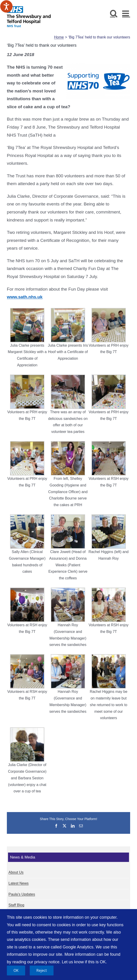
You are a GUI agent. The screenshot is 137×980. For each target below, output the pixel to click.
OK (16, 970)
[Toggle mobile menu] (126, 13)
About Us (16, 872)
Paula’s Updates (22, 894)
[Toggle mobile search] (114, 13)
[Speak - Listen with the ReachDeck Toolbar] (6, 6)
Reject (42, 970)
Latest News (19, 883)
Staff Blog (16, 905)
